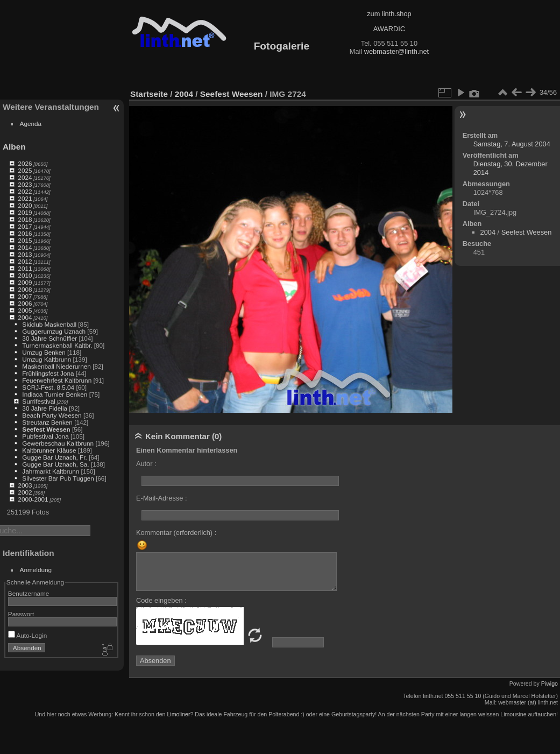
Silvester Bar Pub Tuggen (58, 478)
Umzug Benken (44, 352)
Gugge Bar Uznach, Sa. (55, 464)
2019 (25, 212)
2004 (25, 317)
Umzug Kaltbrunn (47, 359)
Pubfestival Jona (45, 436)
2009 (25, 282)
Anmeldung (36, 570)
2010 (25, 275)
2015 (25, 240)
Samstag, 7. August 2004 (512, 144)
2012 (25, 261)
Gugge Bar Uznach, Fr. (54, 457)
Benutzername (29, 593)
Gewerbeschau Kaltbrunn (58, 443)
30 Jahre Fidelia (45, 408)
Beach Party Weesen (52, 415)
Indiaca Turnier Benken (55, 394)
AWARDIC (389, 29)
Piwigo (550, 683)
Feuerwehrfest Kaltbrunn (57, 380)
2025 (25, 170)
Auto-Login (28, 635)
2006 (25, 303)
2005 (25, 310)
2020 (25, 205)
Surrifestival (38, 401)
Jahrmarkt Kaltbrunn (51, 471)
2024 (25, 177)
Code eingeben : (161, 600)
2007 (25, 296)
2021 (25, 198)
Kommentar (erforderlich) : (176, 533)
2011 (25, 268)
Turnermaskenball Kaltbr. (57, 345)
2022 (25, 191)
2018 (25, 219)
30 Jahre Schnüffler (49, 338)
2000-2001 (33, 499)
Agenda (31, 124)
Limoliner (178, 714)
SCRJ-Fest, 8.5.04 (48, 387)
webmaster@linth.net (396, 51)
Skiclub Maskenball (49, 324)
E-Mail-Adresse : (162, 498)
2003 (25, 485)
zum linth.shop (389, 14)
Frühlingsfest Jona (48, 373)
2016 (25, 233)
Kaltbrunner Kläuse (49, 450)
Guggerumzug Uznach (54, 331)
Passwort (21, 614)
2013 (25, 254)
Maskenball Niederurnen (56, 366)
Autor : (146, 464)
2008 (25, 289)
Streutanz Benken (47, 422)
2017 (25, 226)
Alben (14, 147)
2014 (25, 247)
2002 (25, 492)
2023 (25, 184)
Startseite (149, 94)
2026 (25, 163)
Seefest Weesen (46, 429)
